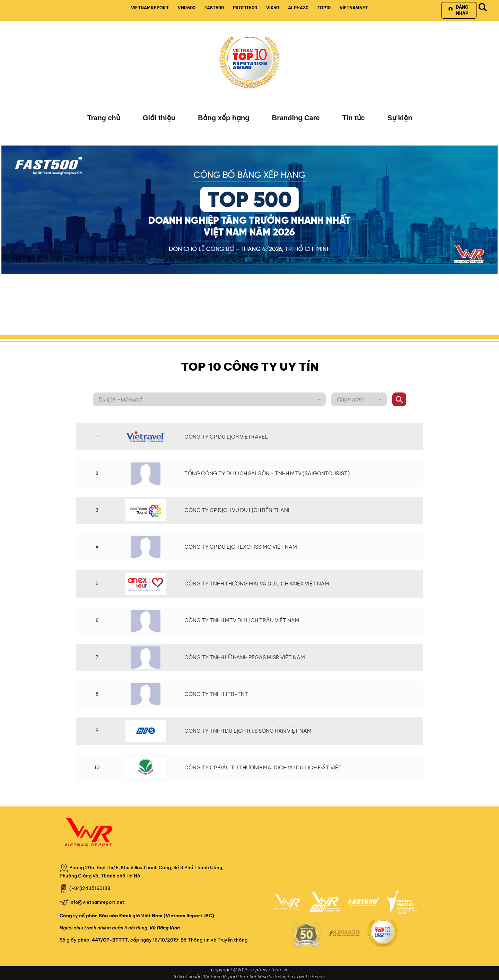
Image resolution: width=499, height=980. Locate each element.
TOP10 (324, 8)
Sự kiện (400, 118)
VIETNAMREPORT (150, 8)
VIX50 (273, 8)
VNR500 (187, 8)
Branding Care (296, 118)
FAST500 (214, 8)
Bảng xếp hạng (224, 118)
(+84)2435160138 (90, 888)
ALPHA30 (298, 8)
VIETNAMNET (354, 8)
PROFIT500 (245, 8)
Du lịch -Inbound (120, 399)
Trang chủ (103, 118)
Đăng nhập (458, 10)
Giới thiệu (159, 118)
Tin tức (354, 118)
